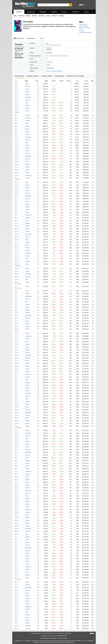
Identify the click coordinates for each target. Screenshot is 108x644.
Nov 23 (16, 175)
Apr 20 (16, 590)
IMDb (61, 638)
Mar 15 (16, 490)
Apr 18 (16, 585)
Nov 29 (16, 193)
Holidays (61, 16)
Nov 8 (16, 134)
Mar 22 (16, 510)
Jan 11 (16, 315)
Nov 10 (16, 140)
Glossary (44, 636)
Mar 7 (16, 469)
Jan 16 (16, 329)
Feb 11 (16, 402)
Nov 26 (16, 185)
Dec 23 (16, 259)
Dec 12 (16, 229)
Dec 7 (16, 215)
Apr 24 (16, 601)
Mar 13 (16, 485)
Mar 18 (16, 499)
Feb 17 (16, 418)
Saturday (27, 86)
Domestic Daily (19, 76)
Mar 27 (16, 523)
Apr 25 (16, 604)
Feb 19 (16, 423)
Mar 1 (16, 452)
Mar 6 (16, 466)
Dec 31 (16, 282)
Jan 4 (16, 296)
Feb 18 (16, 421)
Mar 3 (16, 458)
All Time (64, 12)
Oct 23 (16, 89)
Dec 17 (16, 242)
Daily (15, 16)
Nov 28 (16, 190)
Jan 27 (16, 361)
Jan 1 (16, 286)
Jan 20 (16, 342)
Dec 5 (16, 210)
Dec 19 (16, 248)
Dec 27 (16, 271)
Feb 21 (16, 430)
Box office (82, 31)
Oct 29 (16, 105)
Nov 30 (16, 196)
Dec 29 (16, 277)
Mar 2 (16, 455)
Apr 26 (16, 607)
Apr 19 (16, 587)
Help (66, 636)
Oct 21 (16, 84)
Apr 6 (16, 550)
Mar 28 (16, 526)
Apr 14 (16, 572)
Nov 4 (16, 123)
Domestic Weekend (33, 76)
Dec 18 (16, 245)
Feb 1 (16, 374)
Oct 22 (16, 86)
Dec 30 (16, 279)
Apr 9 (16, 559)
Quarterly (42, 16)
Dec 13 (16, 231)
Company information (85, 28)
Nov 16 (16, 156)
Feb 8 (16, 393)
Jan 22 (16, 347)
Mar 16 (16, 493)
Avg (77, 81)
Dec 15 (16, 237)
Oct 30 (16, 108)
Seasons (54, 16)
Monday (27, 92)
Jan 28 (16, 363)
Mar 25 (16, 518)
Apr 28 (16, 612)
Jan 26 (16, 358)
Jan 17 (16, 333)
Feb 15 (16, 412)
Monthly (35, 16)
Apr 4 (16, 545)
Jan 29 (16, 366)
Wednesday (28, 97)
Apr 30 (16, 617)
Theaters (69, 81)
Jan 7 (16, 304)
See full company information (53, 45)
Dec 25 (16, 264)
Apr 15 (16, 575)
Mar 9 (16, 474)
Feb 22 (16, 433)
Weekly (28, 16)
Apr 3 (16, 542)
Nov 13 (16, 148)
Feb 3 (16, 380)
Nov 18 (16, 162)
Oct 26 (16, 97)
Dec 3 (16, 204)
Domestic (19, 12)
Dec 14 (16, 234)
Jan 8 (16, 307)
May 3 (16, 626)
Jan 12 (16, 318)
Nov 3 (16, 121)
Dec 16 (16, 240)
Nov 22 (16, 172)
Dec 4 (16, 207)
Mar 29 (16, 529)
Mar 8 (16, 471)
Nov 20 (16, 167)
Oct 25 (16, 95)
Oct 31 (16, 111)
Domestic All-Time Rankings (76, 76)
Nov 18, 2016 (57, 56)
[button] (86, 33)
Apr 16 (16, 578)
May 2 (16, 623)
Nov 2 (16, 118)
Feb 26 (16, 444)
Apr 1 (16, 537)
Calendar (54, 12)
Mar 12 (16, 482)
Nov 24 (16, 178)
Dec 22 (16, 256)
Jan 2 (16, 291)
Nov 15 (16, 153)
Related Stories (59, 76)
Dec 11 (16, 226)
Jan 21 (16, 344)
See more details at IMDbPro (54, 71)
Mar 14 (16, 488)
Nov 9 (16, 137)
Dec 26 (16, 268)
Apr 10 (16, 561)
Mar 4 (16, 460)
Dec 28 (16, 274)
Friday (27, 84)
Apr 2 (16, 540)
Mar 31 (16, 534)
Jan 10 (16, 313)
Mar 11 (16, 480)
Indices (87, 12)
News (81, 29)
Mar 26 (16, 520)
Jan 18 (16, 336)
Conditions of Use (38, 642)
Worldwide (43, 12)
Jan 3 (16, 294)
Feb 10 (16, 399)
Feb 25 (16, 441)
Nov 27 (16, 188)
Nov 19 (16, 164)
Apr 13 (16, 569)
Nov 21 (16, 170)
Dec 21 (16, 253)
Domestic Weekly (47, 76)
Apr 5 (16, 548)
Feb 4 (16, 382)
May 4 (16, 628)
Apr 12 (16, 567)
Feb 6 (16, 388)
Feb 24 (16, 439)
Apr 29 (16, 615)
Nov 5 (16, 126)
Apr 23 (16, 598)
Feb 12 (16, 404)
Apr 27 (16, 609)
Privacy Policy (49, 642)
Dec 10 (16, 223)
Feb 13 (16, 407)
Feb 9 (16, 396)
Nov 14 (16, 151)
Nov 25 (16, 182)
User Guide (50, 636)
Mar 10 (16, 477)
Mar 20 (16, 504)
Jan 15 (16, 326)
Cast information (83, 24)
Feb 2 (16, 377)
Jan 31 (16, 372)
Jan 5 (16, 299)
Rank (37, 81)
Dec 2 (16, 201)
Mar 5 (16, 463)
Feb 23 (16, 436)
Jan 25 (16, 355)
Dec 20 (16, 250)
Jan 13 (16, 321)
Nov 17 (16, 159)
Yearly (48, 16)
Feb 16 (16, 415)
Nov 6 (16, 129)
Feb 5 (16, 385)
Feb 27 (16, 447)
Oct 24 (16, 92)
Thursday (27, 100)
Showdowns (76, 12)
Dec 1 (16, 199)
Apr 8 (16, 556)
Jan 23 (16, 350)
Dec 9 (16, 220)
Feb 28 (16, 450)
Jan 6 (16, 302)
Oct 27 (16, 100)
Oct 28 (16, 103)
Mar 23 (16, 512)
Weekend (21, 16)
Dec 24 (16, 261)
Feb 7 (16, 391)
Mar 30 (16, 531)
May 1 (16, 620)
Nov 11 (16, 142)
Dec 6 (16, 212)
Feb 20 (16, 426)
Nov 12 (16, 145)
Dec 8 (16, 218)
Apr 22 (16, 596)
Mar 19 (16, 501)
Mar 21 (16, 507)
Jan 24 (16, 352)
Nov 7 (16, 132)
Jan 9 (16, 310)
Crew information (83, 26)
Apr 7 (16, 553)
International (31, 12)
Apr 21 (16, 593)
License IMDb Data (59, 636)
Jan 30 (16, 369)
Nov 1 (16, 115)
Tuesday (27, 95)
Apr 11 (16, 564)
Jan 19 (16, 339)
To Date (86, 81)
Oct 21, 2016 (50, 56)
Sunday (27, 89)
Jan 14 (16, 324)
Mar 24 (16, 515)
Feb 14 (16, 410)
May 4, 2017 (65, 56)
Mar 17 (16, 496)
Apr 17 (16, 582)
